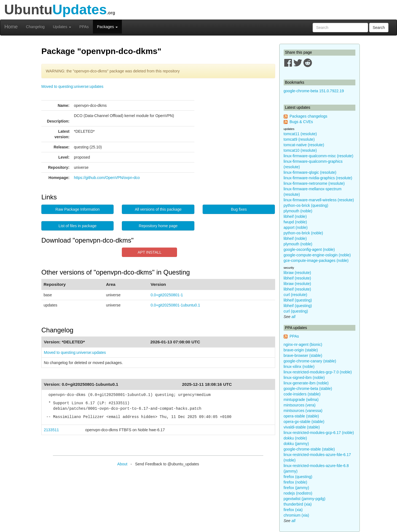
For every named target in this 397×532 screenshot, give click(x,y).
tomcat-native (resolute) (304, 145)
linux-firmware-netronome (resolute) (314, 183)
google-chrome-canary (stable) (310, 361)
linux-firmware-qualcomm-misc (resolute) (319, 156)
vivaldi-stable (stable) (302, 427)
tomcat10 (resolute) (300, 150)
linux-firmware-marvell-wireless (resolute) (319, 200)
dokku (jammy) (296, 444)
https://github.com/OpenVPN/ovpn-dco (107, 178)
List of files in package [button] (77, 226)
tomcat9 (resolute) (299, 139)
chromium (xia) (297, 515)
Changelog (35, 27)
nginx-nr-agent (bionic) (303, 344)
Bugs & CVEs (301, 122)
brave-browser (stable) (303, 355)
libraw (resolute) (297, 273)
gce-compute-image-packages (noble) (316, 260)
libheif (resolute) (297, 278)
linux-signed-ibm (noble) (304, 378)
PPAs (84, 27)
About (122, 464)
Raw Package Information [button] (77, 209)
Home (11, 27)
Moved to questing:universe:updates (72, 86)
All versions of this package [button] (158, 209)
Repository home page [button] (158, 226)
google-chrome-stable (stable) (309, 449)
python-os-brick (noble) (303, 233)
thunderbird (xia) (298, 504)
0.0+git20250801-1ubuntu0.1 (175, 305)
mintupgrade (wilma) (301, 400)
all (293, 317)
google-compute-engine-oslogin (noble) (317, 255)
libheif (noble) (295, 216)
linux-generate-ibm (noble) (306, 383)
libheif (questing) (298, 300)
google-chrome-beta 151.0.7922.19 (314, 91)
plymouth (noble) (298, 211)
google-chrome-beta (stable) (308, 389)
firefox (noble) (296, 482)
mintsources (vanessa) (303, 411)
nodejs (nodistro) (298, 493)
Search (379, 28)
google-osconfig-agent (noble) (309, 249)
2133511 (51, 430)
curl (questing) (296, 311)
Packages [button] (107, 27)
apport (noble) (296, 227)
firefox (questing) (298, 477)
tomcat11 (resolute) (300, 134)
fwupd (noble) (295, 222)
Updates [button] (62, 27)
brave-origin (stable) (301, 350)
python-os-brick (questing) (306, 205)
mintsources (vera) (300, 405)
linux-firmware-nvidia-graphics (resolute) (318, 178)
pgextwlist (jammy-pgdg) (305, 499)
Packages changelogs (308, 116)
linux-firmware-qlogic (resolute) (310, 172)
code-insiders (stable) (302, 394)
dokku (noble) (295, 438)
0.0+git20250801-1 (167, 295)
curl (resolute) (296, 295)
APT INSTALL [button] (150, 252)
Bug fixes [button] (239, 209)
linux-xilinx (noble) (299, 367)
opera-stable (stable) (301, 416)
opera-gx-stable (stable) (304, 422)
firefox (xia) (293, 510)
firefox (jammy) (297, 488)
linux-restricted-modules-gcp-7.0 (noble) (318, 372)
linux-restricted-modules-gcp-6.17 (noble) (319, 433)
